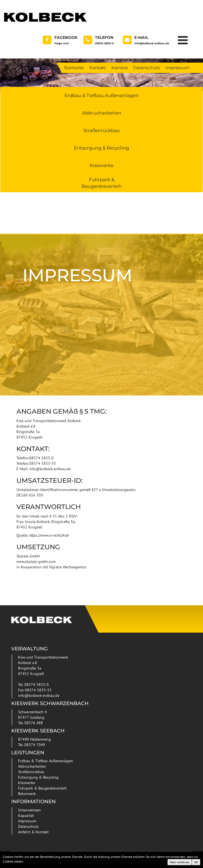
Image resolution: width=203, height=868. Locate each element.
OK (196, 862)
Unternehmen (29, 810)
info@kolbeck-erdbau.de (39, 695)
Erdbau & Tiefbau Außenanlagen (102, 95)
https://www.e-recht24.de (49, 535)
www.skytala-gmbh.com (36, 562)
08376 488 (34, 723)
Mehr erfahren (180, 862)
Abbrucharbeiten (102, 113)
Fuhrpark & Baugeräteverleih (101, 183)
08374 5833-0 (37, 685)
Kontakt (98, 68)
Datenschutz (147, 68)
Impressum (178, 68)
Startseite (74, 68)
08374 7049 (35, 745)
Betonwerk (27, 794)
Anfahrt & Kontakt (33, 832)
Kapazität (26, 816)
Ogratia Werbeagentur (68, 567)
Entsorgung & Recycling (101, 148)
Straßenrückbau (101, 130)
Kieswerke (102, 165)
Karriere (120, 68)
